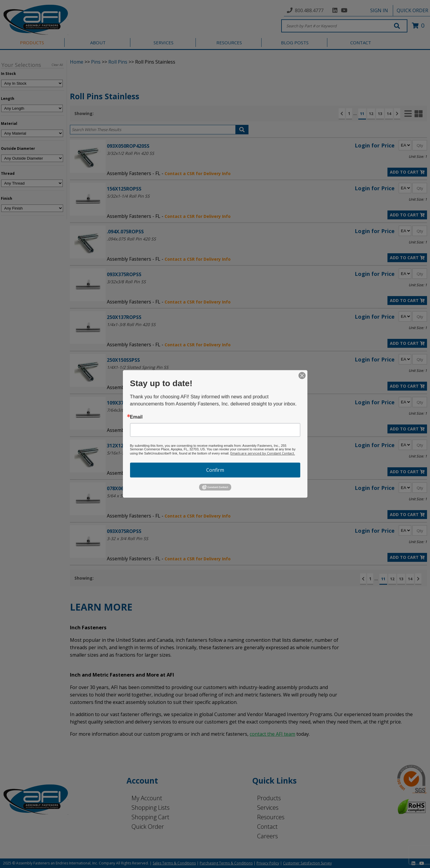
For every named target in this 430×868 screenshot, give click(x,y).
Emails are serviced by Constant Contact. (263, 453)
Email (136, 417)
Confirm (215, 470)
